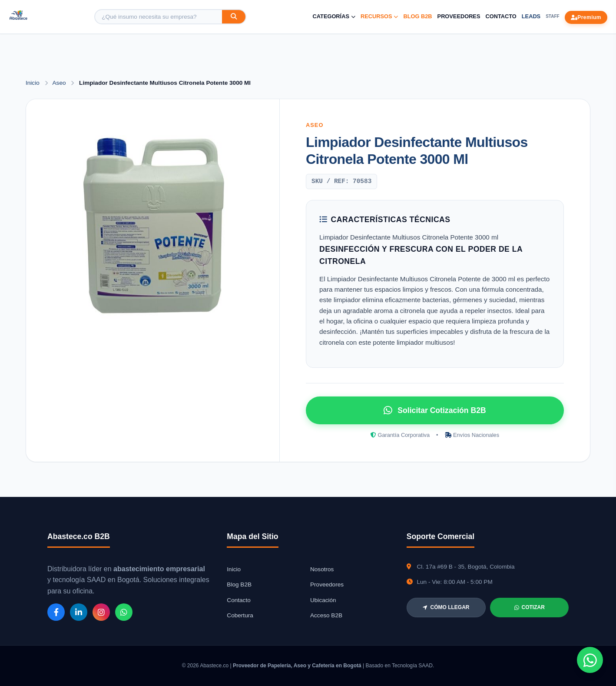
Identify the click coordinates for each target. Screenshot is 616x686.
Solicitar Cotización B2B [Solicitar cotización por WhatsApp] (435, 410)
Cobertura (240, 615)
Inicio (33, 83)
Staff (552, 16)
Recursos (379, 16)
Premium (586, 17)
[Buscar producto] (159, 17)
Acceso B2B (326, 615)
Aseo (60, 83)
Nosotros (322, 569)
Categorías (334, 16)
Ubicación (323, 600)
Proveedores (459, 16)
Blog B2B (417, 16)
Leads (531, 16)
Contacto (501, 16)
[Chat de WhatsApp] (590, 660)
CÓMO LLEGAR (446, 607)
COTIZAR (530, 607)
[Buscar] (234, 17)
